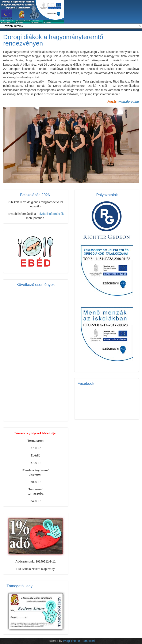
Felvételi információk (50, 214)
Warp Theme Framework (79, 641)
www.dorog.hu (129, 102)
